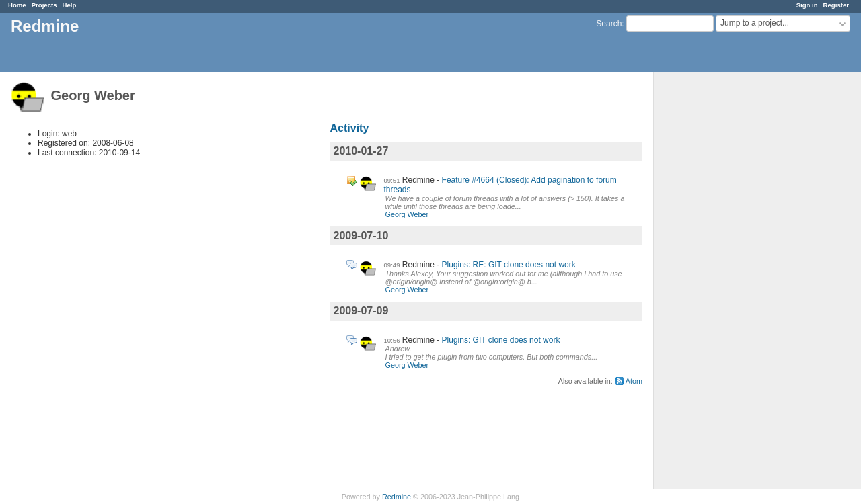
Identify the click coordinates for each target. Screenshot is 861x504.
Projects (44, 5)
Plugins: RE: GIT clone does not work (509, 265)
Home (17, 5)
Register (836, 5)
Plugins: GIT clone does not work (501, 340)
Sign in (807, 5)
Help (70, 5)
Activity (350, 128)
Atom (634, 381)
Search (609, 24)
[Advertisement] (721, 283)
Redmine (397, 497)
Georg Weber (407, 214)
